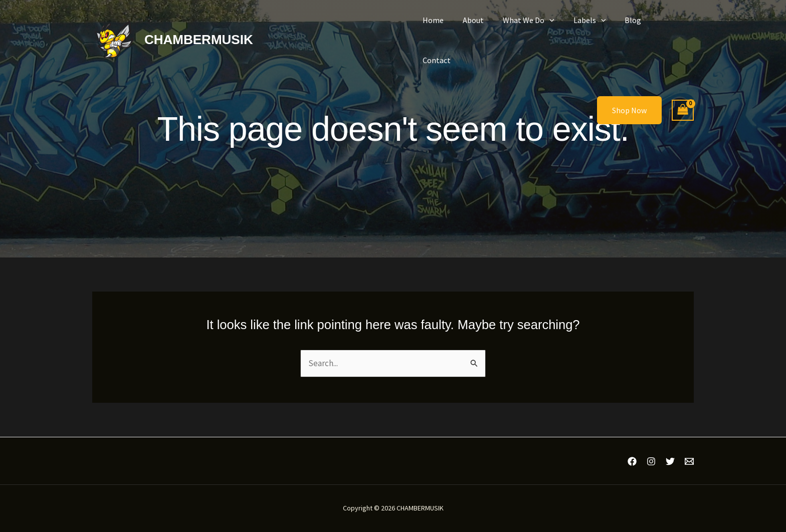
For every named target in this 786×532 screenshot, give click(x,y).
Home (446, 30)
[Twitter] (670, 461)
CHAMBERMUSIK (199, 29)
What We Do (535, 30)
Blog (633, 30)
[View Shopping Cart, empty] (683, 89)
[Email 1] (689, 461)
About (483, 30)
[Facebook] (632, 461)
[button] (556, 30)
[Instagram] (651, 461)
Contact (672, 30)
